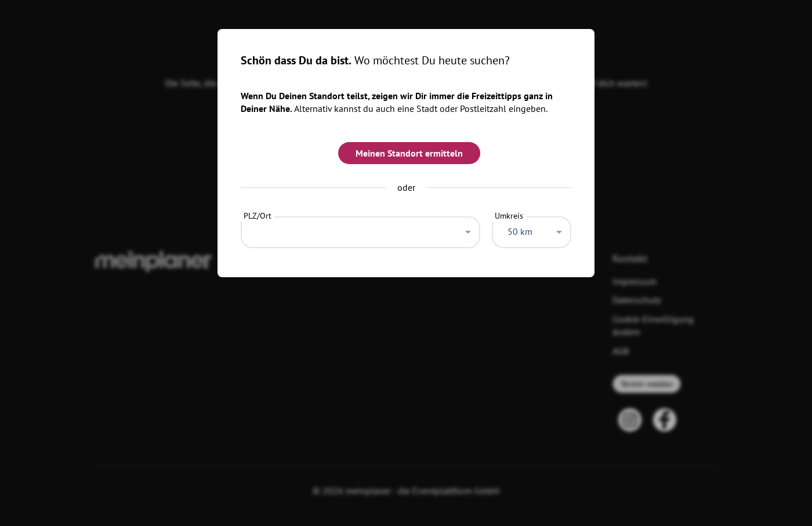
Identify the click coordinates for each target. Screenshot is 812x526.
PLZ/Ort (258, 216)
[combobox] (360, 229)
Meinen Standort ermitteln (409, 153)
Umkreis (509, 216)
